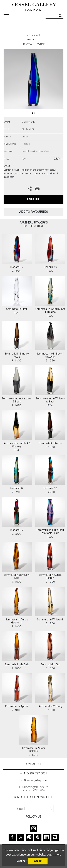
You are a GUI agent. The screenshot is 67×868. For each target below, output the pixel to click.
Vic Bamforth (34, 35)
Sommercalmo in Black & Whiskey (17, 445)
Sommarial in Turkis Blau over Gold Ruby (50, 532)
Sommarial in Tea (50, 665)
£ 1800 (17, 361)
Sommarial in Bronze (50, 444)
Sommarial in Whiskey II (50, 620)
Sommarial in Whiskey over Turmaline (50, 311)
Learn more (54, 855)
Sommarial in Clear (17, 309)
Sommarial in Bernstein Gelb (17, 577)
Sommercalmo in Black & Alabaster (50, 355)
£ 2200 (17, 271)
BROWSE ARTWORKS (34, 44)
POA (50, 271)
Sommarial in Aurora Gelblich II (17, 621)
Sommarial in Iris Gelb (17, 665)
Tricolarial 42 (17, 489)
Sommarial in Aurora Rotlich (50, 577)
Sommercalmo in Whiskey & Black (50, 400)
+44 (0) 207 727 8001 (34, 774)
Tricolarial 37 (17, 267)
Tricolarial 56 (50, 489)
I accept (38, 861)
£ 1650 (50, 361)
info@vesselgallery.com (33, 781)
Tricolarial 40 (17, 530)
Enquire (33, 199)
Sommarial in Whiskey (50, 707)
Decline (21, 861)
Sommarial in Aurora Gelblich (34, 750)
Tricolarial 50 (50, 267)
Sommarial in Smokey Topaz (17, 355)
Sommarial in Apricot (17, 707)
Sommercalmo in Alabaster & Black (17, 400)
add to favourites (34, 212)
